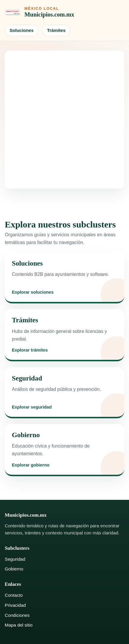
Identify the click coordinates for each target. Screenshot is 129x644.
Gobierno (14, 569)
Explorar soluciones (33, 292)
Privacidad (15, 605)
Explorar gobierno (31, 465)
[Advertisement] (64, 119)
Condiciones (17, 615)
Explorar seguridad (32, 407)
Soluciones (21, 30)
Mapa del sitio (19, 625)
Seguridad (15, 559)
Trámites (56, 30)
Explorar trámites (30, 350)
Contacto (14, 595)
